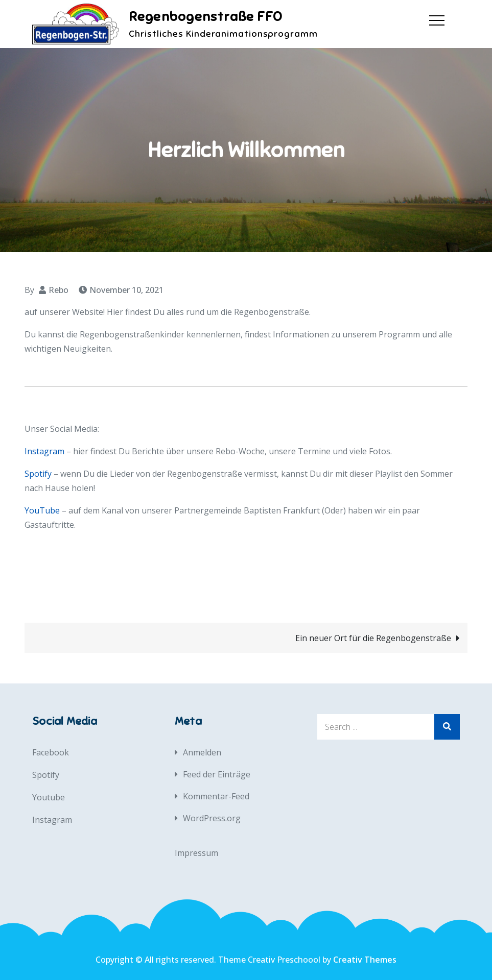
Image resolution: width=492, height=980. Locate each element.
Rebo (58, 290)
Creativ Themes (365, 960)
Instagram (44, 451)
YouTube (42, 510)
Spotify (38, 474)
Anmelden (202, 752)
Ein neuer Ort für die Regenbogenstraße (373, 638)
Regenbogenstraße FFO (206, 17)
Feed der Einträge (217, 774)
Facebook (51, 752)
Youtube (49, 797)
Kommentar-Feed (216, 796)
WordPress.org (212, 818)
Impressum (196, 853)
